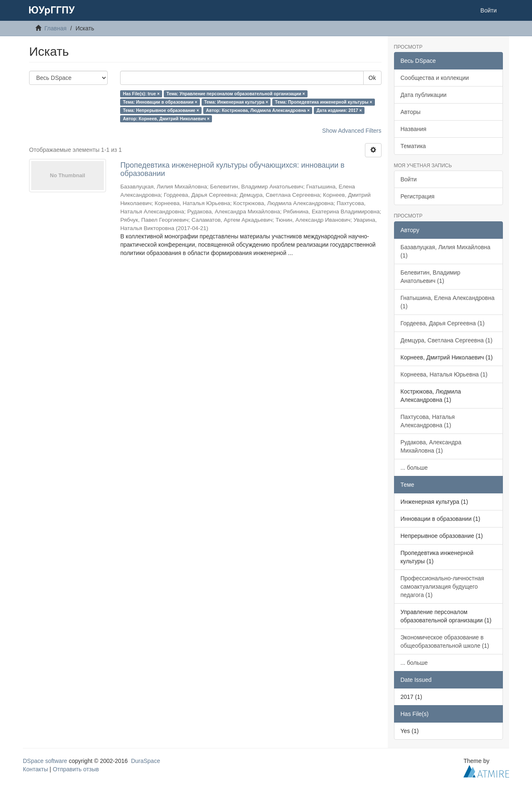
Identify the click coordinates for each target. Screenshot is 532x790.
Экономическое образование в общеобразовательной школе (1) (445, 641)
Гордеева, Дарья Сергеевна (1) (443, 323)
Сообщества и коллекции (435, 78)
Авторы (411, 112)
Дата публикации (424, 95)
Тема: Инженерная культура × (236, 102)
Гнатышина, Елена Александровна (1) (448, 302)
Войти (409, 179)
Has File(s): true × (141, 94)
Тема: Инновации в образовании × (160, 102)
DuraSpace (145, 761)
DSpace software (45, 761)
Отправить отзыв (76, 769)
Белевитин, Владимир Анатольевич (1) (431, 277)
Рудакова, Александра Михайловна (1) (431, 446)
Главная (55, 28)
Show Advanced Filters (352, 131)
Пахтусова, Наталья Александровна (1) (428, 421)
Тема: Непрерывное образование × (161, 110)
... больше (414, 468)
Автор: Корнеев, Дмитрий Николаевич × (166, 119)
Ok (372, 78)
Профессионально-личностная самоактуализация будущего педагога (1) (442, 587)
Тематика (413, 146)
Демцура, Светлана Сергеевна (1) (447, 340)
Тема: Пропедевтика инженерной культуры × (324, 102)
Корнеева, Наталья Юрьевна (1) (444, 374)
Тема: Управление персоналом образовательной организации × (236, 94)
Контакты (35, 769)
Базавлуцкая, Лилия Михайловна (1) (446, 251)
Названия (414, 129)
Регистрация (418, 196)
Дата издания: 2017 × (339, 110)
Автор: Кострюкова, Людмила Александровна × (258, 110)
